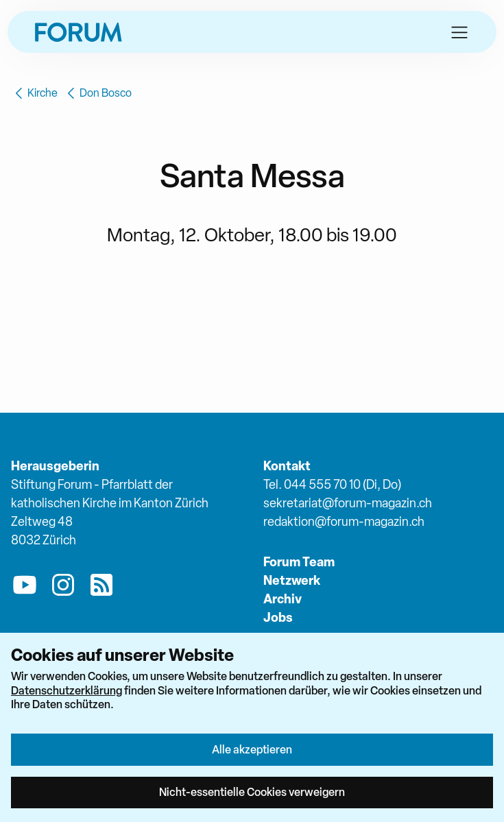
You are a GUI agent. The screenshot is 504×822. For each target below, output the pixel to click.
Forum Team (299, 562)
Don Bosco (97, 93)
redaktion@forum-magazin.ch (344, 521)
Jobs (278, 617)
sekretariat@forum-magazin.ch (348, 503)
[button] (459, 32)
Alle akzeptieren (252, 749)
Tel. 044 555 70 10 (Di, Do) (332, 484)
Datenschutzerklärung (67, 690)
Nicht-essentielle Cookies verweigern (252, 792)
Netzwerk (292, 580)
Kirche (34, 93)
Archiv (283, 599)
